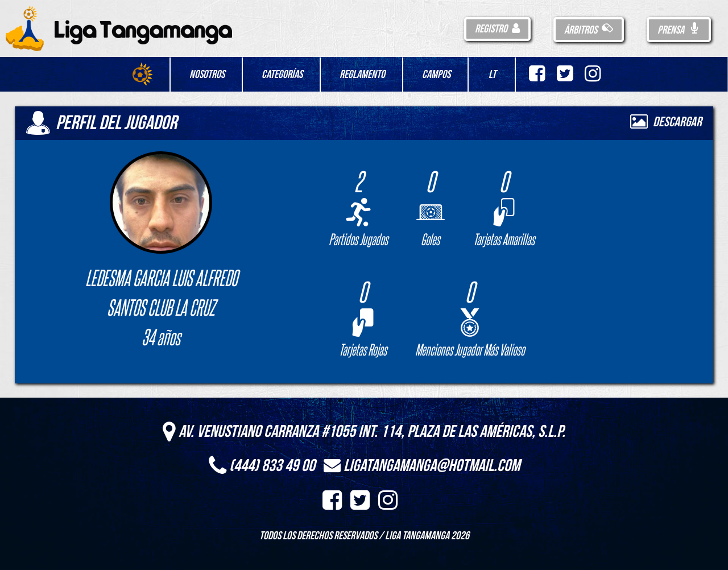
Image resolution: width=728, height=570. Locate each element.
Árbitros (589, 30)
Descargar (666, 122)
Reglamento (362, 75)
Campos (436, 75)
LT (492, 75)
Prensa (679, 30)
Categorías (282, 75)
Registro (497, 29)
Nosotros (207, 75)
